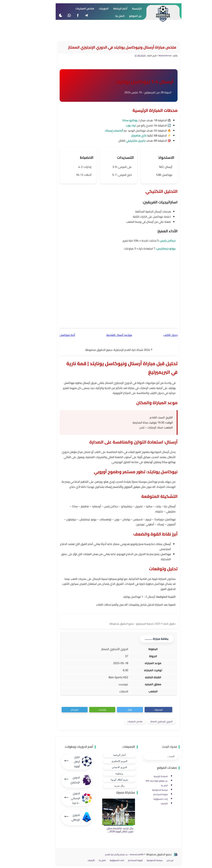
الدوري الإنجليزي (107, 761)
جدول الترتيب (158, 335)
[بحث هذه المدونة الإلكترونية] (148, 756)
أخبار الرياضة (107, 755)
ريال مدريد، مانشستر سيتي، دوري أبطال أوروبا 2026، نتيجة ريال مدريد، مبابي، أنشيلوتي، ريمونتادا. (107, 833)
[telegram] (74, 15)
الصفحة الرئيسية (148, 776)
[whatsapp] (57, 15)
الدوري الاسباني (107, 767)
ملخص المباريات (122, 721)
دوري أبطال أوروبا (107, 780)
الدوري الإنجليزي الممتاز (149, 721)
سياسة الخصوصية (147, 790)
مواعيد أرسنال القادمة (107, 335)
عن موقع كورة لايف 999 (144, 781)
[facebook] (65, 15)
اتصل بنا (152, 785)
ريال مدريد (107, 786)
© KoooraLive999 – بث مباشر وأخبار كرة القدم (113, 854)
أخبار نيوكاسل (55, 335)
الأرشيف (152, 803)
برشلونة (107, 774)
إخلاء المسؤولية (148, 799)
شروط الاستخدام (148, 794)
